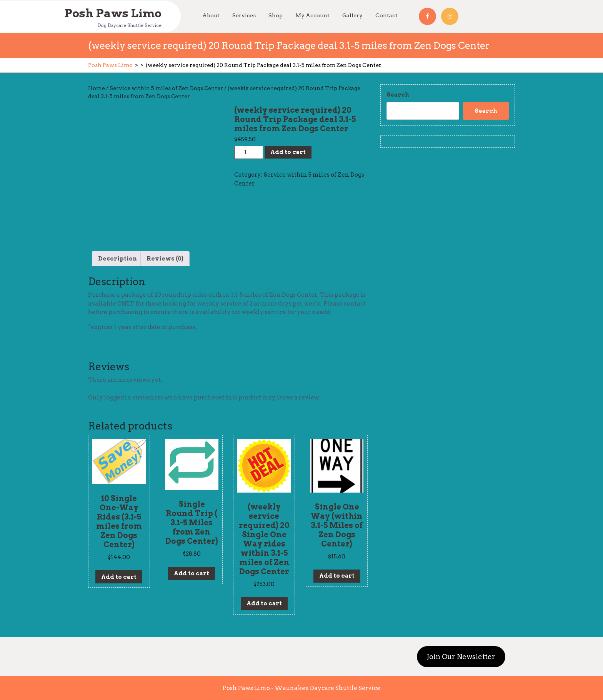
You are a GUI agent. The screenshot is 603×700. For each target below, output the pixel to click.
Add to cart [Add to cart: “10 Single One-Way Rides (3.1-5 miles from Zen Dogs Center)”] (119, 577)
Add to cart (288, 152)
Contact (386, 15)
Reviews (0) (165, 259)
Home (97, 88)
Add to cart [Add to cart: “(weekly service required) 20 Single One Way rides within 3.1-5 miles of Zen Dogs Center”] (264, 603)
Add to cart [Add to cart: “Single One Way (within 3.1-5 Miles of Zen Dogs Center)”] (337, 576)
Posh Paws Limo (113, 13)
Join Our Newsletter (461, 657)
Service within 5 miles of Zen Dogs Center (166, 88)
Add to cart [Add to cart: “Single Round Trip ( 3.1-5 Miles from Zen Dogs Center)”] (192, 573)
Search (398, 95)
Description (117, 259)
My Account (312, 15)
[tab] (117, 259)
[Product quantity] (249, 153)
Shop (276, 15)
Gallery (352, 15)
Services (244, 15)
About (211, 15)
